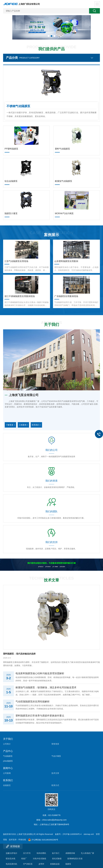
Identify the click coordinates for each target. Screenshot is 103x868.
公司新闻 (7, 773)
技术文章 (55, 773)
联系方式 (55, 785)
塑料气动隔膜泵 (62, 149)
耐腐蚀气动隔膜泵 (64, 181)
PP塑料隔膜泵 (11, 149)
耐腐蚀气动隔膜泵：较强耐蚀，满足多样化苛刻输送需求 (46, 687)
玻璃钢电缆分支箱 (75, 859)
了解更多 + (10, 425)
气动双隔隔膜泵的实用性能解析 (33, 702)
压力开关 (27, 853)
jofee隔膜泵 (8, 761)
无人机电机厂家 (87, 853)
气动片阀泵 (56, 756)
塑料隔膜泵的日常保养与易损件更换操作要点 (40, 716)
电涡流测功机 (11, 864)
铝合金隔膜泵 (11, 181)
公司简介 (7, 744)
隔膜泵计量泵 (11, 213)
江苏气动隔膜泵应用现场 (16, 261)
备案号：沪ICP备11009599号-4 (68, 834)
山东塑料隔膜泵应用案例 (66, 261)
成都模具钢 (70, 853)
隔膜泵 (68, 864)
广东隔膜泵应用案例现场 (66, 296)
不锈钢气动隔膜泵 (18, 106)
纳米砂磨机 (41, 853)
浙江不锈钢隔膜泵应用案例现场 (20, 296)
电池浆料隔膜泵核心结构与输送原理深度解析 (40, 673)
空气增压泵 (28, 864)
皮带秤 (41, 864)
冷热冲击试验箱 (39, 859)
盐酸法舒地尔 (11, 853)
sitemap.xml (89, 834)
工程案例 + (23, 425)
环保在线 (22, 840)
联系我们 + (36, 425)
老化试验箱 (57, 859)
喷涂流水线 (11, 859)
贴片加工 (56, 853)
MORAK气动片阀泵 (64, 213)
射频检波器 (55, 864)
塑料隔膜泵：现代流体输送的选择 (19, 654)
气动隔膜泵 (8, 756)
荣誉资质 (55, 744)
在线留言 (7, 785)
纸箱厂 (24, 859)
